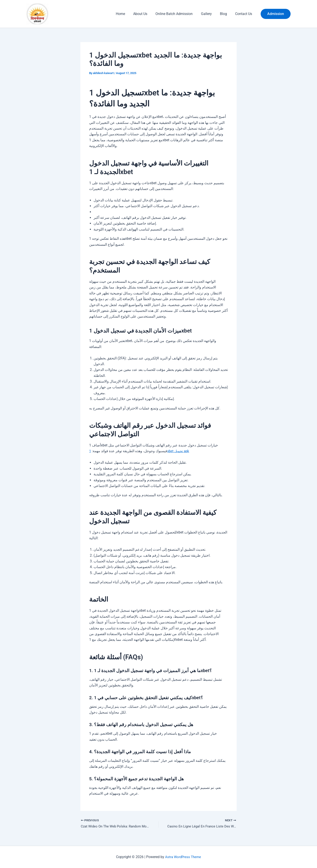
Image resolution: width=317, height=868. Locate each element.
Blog (225, 14)
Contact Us (244, 14)
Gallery (209, 14)
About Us (146, 14)
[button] (276, 14)
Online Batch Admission (178, 14)
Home (127, 14)
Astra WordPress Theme (183, 857)
